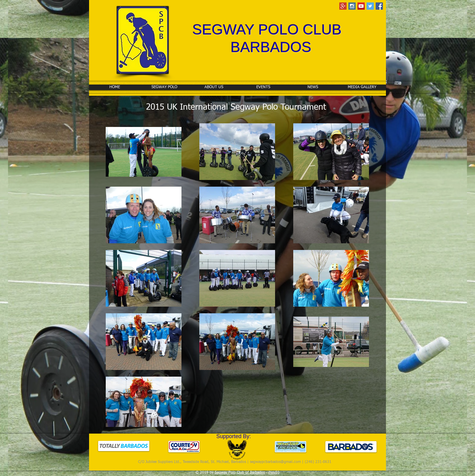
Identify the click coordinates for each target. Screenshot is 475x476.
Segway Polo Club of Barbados (240, 473)
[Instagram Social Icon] (352, 6)
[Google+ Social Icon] (343, 6)
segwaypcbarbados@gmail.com (275, 462)
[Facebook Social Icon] (379, 6)
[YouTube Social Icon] (361, 6)
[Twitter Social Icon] (370, 6)
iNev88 (274, 473)
